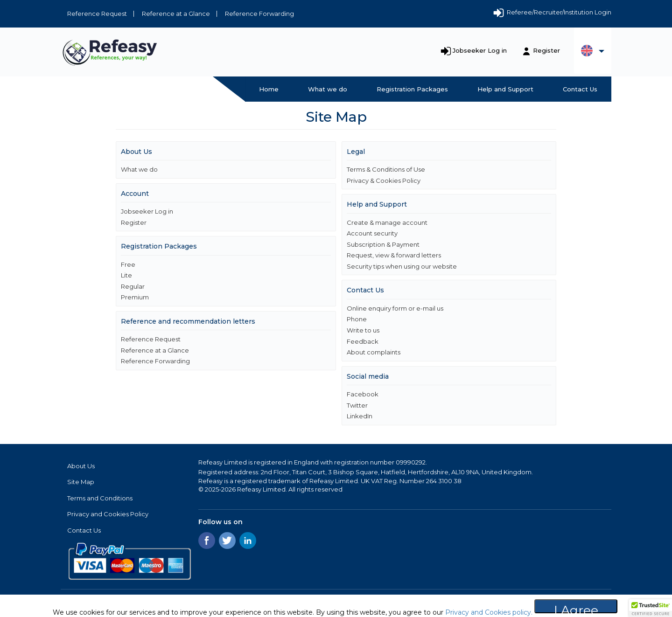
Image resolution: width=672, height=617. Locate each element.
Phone (357, 319)
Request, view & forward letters (394, 255)
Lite (126, 275)
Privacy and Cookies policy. (488, 612)
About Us (136, 152)
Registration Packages (412, 89)
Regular (133, 286)
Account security (372, 233)
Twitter (357, 405)
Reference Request (97, 14)
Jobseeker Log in (480, 50)
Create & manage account (387, 222)
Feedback (363, 341)
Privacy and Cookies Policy (108, 514)
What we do (328, 89)
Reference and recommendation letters (188, 321)
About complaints (374, 352)
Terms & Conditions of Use (386, 169)
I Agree (576, 608)
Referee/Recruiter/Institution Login (552, 13)
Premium (135, 297)
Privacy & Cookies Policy (384, 180)
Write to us (363, 330)
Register (546, 50)
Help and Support (505, 89)
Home (269, 89)
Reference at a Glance (176, 14)
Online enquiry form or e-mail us (395, 308)
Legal (356, 152)
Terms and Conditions (100, 498)
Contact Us (580, 89)
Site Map (81, 482)
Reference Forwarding (259, 14)
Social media (368, 376)
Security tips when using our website (402, 266)
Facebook (363, 394)
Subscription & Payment (383, 244)
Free (128, 264)
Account (135, 194)
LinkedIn (360, 416)
